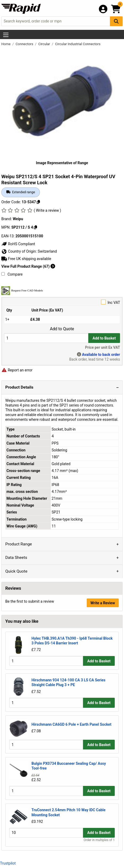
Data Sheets (16, 558)
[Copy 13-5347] (38, 202)
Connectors (25, 44)
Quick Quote (16, 571)
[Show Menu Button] (6, 35)
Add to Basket (104, 338)
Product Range (19, 544)
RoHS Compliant (18, 244)
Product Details (19, 387)
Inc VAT (62, 302)
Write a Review (103, 603)
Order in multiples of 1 (99, 840)
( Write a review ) (47, 210)
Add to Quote (62, 329)
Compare (12, 274)
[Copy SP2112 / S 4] (35, 227)
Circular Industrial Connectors (78, 44)
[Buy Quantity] (46, 338)
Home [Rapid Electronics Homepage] (6, 44)
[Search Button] (116, 21)
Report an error (17, 370)
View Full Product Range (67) (28, 266)
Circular (45, 44)
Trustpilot (8, 863)
